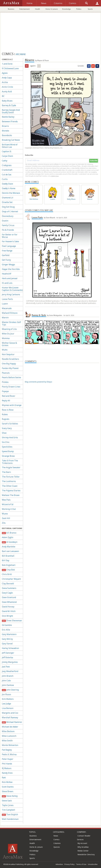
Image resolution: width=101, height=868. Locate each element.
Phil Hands (7, 764)
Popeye (5, 391)
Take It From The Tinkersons (10, 462)
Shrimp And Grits (10, 437)
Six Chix (6, 442)
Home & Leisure (52, 9)
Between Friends (10, 121)
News (56, 836)
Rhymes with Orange (12, 405)
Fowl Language (9, 246)
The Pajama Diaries (11, 491)
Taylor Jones (8, 805)
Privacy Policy (69, 864)
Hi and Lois (7, 283)
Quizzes (57, 847)
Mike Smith (7, 741)
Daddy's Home (9, 188)
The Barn (6, 472)
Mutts (5, 350)
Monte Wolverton (10, 745)
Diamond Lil (8, 198)
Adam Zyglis (8, 537)
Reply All (6, 401)
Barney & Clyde (9, 105)
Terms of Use (81, 864)
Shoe (4, 433)
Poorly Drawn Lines (11, 387)
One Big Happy (9, 364)
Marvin (5, 318)
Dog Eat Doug (8, 207)
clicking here (55, 176)
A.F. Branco (9, 533)
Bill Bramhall (8, 556)
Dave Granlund (9, 597)
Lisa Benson (8, 708)
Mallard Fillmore (10, 313)
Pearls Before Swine (11, 377)
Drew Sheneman (12, 621)
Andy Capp (7, 78)
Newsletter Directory (86, 854)
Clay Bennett (8, 584)
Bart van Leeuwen (10, 551)
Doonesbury (8, 216)
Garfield (6, 255)
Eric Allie (6, 630)
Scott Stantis (8, 787)
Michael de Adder (10, 727)
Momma (6, 338)
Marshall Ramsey (10, 717)
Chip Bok (8, 570)
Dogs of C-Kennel (10, 211)
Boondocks (7, 135)
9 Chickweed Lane (10, 68)
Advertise (59, 864)
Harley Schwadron (10, 648)
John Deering (10, 690)
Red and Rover (9, 396)
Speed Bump (8, 451)
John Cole (6, 681)
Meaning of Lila (9, 329)
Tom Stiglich (10, 815)
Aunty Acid (7, 91)
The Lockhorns (9, 481)
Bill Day (6, 560)
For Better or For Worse (10, 236)
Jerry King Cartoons (11, 294)
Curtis (5, 179)
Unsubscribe (93, 864)
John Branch (8, 676)
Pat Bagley (7, 750)
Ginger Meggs (8, 264)
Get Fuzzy (6, 260)
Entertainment (25, 9)
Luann (5, 304)
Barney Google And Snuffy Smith (11, 111)
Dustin (5, 221)
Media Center (83, 851)
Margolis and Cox (10, 713)
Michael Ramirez (12, 722)
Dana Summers (9, 588)
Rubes (5, 414)
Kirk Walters (8, 699)
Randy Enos (7, 773)
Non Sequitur (8, 354)
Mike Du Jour (8, 334)
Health (38, 9)
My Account (82, 843)
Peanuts (6, 373)
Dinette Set (7, 202)
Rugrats (6, 419)
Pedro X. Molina (9, 754)
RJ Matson (7, 768)
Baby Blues (7, 101)
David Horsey (8, 607)
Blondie (5, 131)
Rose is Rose (8, 410)
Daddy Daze (7, 184)
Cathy (5, 161)
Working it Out (9, 509)
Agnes (5, 73)
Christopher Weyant (11, 579)
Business (11, 9)
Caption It (7, 151)
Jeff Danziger (8, 653)
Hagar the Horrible (11, 269)
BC (3, 96)
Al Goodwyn (10, 542)
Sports (90, 9)
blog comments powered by (38, 382)
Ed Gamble (7, 625)
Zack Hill (6, 518)
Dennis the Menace (11, 193)
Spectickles (7, 447)
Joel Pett (6, 667)
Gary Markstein (9, 634)
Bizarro (5, 126)
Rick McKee (7, 782)
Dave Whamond (9, 602)
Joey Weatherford (10, 671)
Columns (57, 843)
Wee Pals (6, 500)
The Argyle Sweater (11, 467)
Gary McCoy (7, 639)
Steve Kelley (10, 796)
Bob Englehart (9, 565)
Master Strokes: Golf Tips (11, 323)
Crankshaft (7, 170)
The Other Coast (10, 486)
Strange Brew (8, 456)
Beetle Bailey (8, 117)
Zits (4, 523)
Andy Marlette (9, 547)
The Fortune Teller (11, 477)
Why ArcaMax (83, 847)
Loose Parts (7, 299)
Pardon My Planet (10, 368)
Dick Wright (7, 616)
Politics (79, 9)
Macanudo (7, 308)
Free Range (7, 251)
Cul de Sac (7, 174)
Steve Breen (8, 791)
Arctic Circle (7, 87)
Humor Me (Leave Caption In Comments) (12, 289)
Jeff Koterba (7, 657)
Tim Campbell (8, 810)
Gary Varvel (7, 644)
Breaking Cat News (11, 140)
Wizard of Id (8, 504)
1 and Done (7, 64)
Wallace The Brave (11, 495)
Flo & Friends (8, 230)
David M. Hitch (9, 611)
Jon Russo (6, 694)
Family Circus (8, 225)
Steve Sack (7, 801)
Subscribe (94, 161)
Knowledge (66, 9)
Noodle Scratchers (10, 359)
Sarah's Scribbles (10, 424)
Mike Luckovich (9, 736)
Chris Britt (7, 574)
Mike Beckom (8, 731)
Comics (56, 839)
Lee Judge (6, 704)
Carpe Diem (7, 156)
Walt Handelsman (10, 819)
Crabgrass (7, 165)
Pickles (5, 382)
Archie (5, 82)
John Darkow (8, 685)
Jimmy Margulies (10, 662)
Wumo (5, 514)
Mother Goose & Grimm (9, 344)
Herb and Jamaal (10, 278)
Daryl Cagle (7, 593)
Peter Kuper (8, 759)
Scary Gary (7, 428)
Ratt (4, 778)
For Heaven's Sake (10, 241)
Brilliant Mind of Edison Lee (10, 146)
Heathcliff (6, 274)
